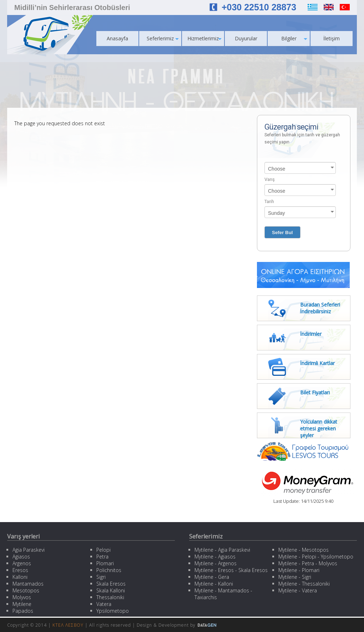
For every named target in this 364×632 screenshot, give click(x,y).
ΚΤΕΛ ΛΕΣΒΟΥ (68, 625)
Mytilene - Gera (212, 577)
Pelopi (103, 550)
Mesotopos (26, 590)
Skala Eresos (111, 584)
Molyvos (22, 597)
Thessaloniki (110, 597)
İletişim (332, 38)
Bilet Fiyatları (315, 392)
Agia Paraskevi (29, 550)
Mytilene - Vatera (298, 590)
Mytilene (22, 604)
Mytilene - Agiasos (215, 557)
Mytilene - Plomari (299, 570)
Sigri (101, 577)
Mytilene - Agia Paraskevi (222, 550)
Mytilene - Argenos (216, 563)
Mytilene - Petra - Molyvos (308, 563)
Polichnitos (109, 570)
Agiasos (21, 557)
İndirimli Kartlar (317, 363)
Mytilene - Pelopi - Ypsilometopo (316, 557)
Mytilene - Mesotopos (304, 550)
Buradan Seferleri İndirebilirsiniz (320, 308)
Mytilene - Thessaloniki (304, 584)
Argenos (22, 563)
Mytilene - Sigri (295, 577)
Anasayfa (117, 38)
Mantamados (28, 584)
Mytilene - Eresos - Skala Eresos (231, 570)
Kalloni (20, 577)
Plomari (105, 563)
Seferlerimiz (163, 38)
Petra (102, 557)
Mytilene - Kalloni (214, 584)
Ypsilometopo (113, 611)
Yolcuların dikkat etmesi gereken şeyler (319, 428)
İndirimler (311, 334)
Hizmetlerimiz (204, 38)
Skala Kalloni (111, 590)
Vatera (104, 604)
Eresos (20, 570)
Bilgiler (294, 38)
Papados (23, 611)
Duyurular (246, 38)
